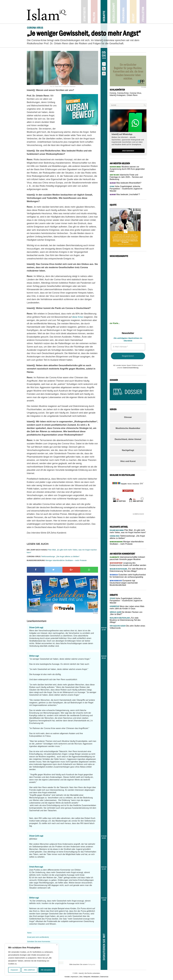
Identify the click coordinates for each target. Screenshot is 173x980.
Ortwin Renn (132, 95)
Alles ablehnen (29, 970)
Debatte (104, 12)
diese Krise (78, 317)
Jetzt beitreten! (128, 151)
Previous (113, 498)
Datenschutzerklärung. (131, 368)
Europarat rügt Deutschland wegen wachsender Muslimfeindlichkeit (124, 583)
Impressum (74, 977)
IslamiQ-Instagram (118, 95)
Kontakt (67, 977)
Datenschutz (104, 977)
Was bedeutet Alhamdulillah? (126, 183)
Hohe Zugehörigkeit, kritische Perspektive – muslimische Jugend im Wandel (126, 189)
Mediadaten (95, 977)
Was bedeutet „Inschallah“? (125, 194)
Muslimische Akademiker (128, 428)
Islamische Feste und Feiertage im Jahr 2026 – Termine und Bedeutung (126, 177)
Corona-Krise (123, 93)
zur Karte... (115, 323)
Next (141, 498)
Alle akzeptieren (47, 970)
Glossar (128, 417)
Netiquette (92, 964)
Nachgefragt (128, 450)
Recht (133, 12)
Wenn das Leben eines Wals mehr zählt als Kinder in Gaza (127, 607)
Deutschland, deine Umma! (128, 439)
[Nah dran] (57, 945)
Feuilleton (143, 12)
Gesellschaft (114, 12)
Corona (113, 93)
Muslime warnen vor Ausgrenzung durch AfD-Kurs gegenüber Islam (127, 169)
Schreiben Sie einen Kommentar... (64, 950)
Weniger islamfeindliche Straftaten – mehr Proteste (57, 560)
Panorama (123, 12)
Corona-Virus (135, 93)
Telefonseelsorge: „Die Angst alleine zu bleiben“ (53, 556)
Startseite (84, 12)
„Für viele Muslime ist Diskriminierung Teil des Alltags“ (125, 620)
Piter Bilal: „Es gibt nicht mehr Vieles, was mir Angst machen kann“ (62, 551)
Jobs (81, 977)
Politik (94, 12)
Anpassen (14, 970)
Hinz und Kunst (128, 461)
